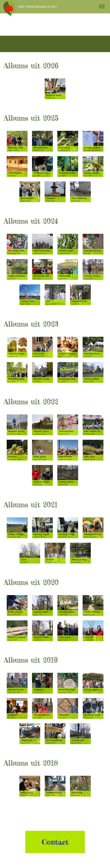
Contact (55, 842)
